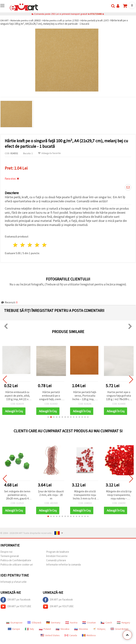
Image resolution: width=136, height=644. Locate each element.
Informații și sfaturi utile (13, 582)
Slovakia (63, 629)
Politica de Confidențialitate (16, 560)
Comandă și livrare (56, 560)
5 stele (44, 245)
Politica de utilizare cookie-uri (17, 565)
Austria (71, 623)
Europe (14, 629)
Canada (71, 635)
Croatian (89, 623)
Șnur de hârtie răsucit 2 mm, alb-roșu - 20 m (51, 495)
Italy (29, 629)
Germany (53, 623)
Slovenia (81, 629)
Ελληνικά (34, 623)
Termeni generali (10, 556)
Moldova (89, 635)
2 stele (23, 245)
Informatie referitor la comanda (63, 565)
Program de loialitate (58, 552)
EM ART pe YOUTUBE (16, 607)
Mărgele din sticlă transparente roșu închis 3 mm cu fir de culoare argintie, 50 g (85, 495)
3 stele (30, 245)
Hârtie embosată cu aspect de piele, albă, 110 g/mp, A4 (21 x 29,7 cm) (17, 396)
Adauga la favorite (49, 153)
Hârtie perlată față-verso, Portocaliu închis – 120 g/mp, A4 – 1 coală (85, 396)
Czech (106, 623)
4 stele (37, 245)
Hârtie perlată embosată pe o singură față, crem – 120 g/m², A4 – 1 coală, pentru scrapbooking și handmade (51, 396)
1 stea (15, 245)
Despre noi (6, 552)
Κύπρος (99, 629)
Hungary (124, 623)
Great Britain (119, 629)
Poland (45, 629)
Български (14, 623)
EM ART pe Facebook (15, 600)
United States (50, 635)
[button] (48, 417)
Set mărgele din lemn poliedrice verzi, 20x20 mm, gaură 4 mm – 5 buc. (17, 495)
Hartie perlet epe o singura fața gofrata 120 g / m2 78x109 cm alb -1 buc (119, 396)
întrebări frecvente (57, 556)
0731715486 (96, 14)
